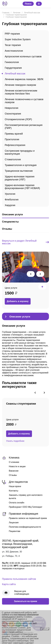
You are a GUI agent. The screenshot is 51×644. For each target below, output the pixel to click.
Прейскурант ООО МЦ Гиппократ (26, 507)
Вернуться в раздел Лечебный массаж (26, 242)
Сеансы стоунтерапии (21, 404)
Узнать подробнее (15, 441)
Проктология (12, 139)
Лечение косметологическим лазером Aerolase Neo (21, 92)
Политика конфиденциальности (25, 527)
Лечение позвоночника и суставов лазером (24, 101)
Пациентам (14, 531)
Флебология (12, 200)
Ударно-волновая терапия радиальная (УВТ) (20, 178)
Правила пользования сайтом (19, 579)
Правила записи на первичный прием (28, 518)
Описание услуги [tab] (12, 214)
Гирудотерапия (13, 68)
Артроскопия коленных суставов (23, 57)
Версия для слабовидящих (22, 593)
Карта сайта (9, 584)
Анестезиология (14, 51)
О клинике (14, 462)
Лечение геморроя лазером (20, 85)
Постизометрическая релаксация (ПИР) (24, 127)
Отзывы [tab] (7, 229)
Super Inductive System (18, 39)
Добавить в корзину (18, 301)
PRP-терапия (12, 34)
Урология (10, 194)
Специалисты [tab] (10, 222)
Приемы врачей (14, 134)
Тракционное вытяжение (19, 171)
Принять (45, 629)
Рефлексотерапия (15, 145)
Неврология (11, 108)
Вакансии (14, 471)
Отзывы (13, 475)
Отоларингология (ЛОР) (18, 119)
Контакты (14, 491)
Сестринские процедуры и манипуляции (20, 152)
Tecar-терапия (13, 45)
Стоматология (13, 159)
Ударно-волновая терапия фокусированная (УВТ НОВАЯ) (22, 187)
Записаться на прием (26, 601)
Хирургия (10, 205)
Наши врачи (15, 486)
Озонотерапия (13, 114)
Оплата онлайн (17, 503)
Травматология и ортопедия (21, 165)
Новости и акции (17, 466)
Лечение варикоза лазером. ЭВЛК (24, 79)
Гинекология (12, 62)
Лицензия (14, 523)
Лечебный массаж (15, 74)
